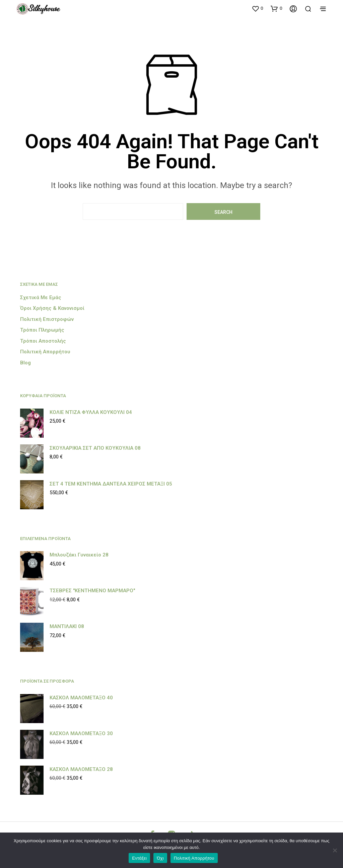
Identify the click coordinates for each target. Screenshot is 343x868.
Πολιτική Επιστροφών (47, 319)
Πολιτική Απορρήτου (45, 352)
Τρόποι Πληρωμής (42, 330)
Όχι (160, 858)
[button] (257, 8)
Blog (25, 363)
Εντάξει (139, 858)
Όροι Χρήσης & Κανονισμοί (52, 308)
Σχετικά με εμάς (41, 297)
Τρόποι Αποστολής (43, 341)
